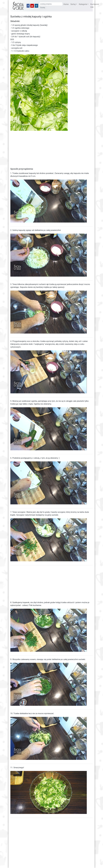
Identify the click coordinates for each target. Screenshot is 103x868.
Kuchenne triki (95, 6)
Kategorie (83, 4)
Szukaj (43, 8)
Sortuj (73, 4)
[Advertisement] (52, 150)
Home (66, 4)
